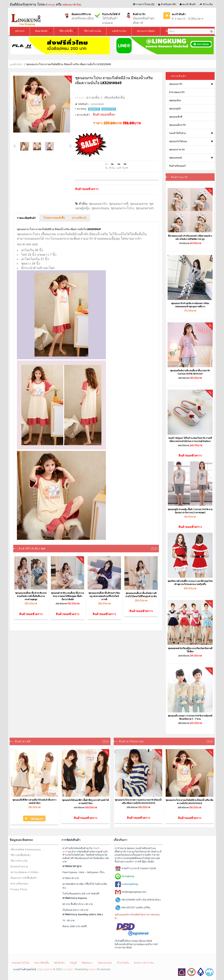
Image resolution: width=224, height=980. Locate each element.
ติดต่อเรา (87, 963)
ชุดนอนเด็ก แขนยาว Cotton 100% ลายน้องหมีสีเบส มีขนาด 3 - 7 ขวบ (190, 717)
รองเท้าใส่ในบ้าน (178, 133)
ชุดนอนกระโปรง (122, 208)
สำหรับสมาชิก (167, 4)
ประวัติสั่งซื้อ (42, 963)
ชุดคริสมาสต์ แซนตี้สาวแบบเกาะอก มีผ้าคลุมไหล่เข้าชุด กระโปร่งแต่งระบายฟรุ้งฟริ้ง (190, 583)
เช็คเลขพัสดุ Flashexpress (26, 849)
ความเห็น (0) (79, 218)
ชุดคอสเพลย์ (176, 158)
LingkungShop (45, 969)
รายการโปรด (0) (144, 4)
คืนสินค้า (60, 963)
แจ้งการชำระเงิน (144, 963)
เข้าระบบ (50, 5)
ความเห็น (93, 98)
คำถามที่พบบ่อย (19, 884)
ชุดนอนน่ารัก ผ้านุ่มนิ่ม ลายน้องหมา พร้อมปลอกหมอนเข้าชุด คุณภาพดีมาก (190, 305)
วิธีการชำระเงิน (19, 861)
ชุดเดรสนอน (100, 208)
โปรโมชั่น (123, 963)
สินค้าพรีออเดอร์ (177, 166)
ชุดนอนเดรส (139, 204)
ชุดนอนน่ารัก (98, 204)
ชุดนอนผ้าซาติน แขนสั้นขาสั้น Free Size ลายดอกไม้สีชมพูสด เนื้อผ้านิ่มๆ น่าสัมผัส (68, 596)
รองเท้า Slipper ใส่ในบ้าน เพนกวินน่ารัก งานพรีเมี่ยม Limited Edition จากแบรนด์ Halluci (190, 440)
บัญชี (73, 963)
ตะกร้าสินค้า (188, 4)
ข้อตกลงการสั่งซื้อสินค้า (24, 878)
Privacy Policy (19, 889)
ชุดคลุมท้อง (175, 100)
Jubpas (92, 969)
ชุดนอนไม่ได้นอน (178, 141)
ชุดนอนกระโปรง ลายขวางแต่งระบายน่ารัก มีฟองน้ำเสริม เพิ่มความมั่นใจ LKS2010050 (138, 801)
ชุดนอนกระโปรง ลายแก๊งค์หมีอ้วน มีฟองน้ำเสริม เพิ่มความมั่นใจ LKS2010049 (189, 802)
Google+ (69, 969)
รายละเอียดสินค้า (26, 218)
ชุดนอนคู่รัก (175, 109)
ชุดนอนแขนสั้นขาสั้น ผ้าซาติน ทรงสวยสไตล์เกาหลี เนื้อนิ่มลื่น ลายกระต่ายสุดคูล (31, 596)
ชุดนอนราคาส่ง (177, 150)
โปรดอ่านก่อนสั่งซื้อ (54, 218)
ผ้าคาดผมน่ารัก (177, 92)
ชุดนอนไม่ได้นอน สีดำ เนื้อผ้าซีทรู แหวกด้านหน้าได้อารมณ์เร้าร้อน (85, 802)
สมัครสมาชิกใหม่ (72, 5)
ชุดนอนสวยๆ (145, 208)
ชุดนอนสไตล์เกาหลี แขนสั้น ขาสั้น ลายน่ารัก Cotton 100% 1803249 (190, 372)
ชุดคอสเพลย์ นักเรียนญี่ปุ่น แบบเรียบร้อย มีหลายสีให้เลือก (190, 650)
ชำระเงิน (206, 4)
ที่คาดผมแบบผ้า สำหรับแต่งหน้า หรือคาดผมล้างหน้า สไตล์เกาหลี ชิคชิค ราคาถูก (190, 237)
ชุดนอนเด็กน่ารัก (178, 125)
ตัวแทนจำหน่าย (19, 867)
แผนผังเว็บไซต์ (21, 963)
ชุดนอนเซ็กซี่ (176, 117)
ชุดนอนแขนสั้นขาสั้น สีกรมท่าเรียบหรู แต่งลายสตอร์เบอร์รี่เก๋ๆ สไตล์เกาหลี (104, 596)
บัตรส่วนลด (105, 963)
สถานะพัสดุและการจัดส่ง (24, 872)
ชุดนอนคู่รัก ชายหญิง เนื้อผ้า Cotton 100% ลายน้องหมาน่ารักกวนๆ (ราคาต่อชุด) (190, 511)
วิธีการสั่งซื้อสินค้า (21, 855)
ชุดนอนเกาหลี (119, 204)
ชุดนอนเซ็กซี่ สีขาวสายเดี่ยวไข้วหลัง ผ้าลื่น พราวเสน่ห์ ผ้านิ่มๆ (34, 801)
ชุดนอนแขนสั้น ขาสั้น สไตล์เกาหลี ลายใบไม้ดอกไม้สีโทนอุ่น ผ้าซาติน (141, 595)
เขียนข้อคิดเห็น (114, 98)
